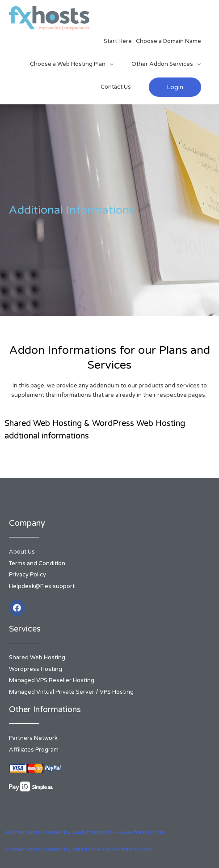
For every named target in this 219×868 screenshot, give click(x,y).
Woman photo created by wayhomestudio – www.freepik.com (85, 832)
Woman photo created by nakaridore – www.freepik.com (78, 849)
